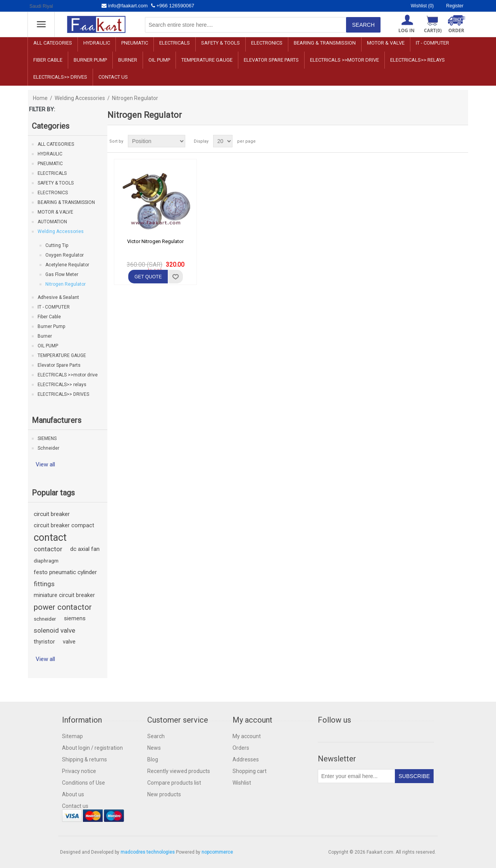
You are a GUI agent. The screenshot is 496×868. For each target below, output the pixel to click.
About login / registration (92, 748)
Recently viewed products (179, 771)
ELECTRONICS (267, 43)
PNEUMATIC (135, 43)
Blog (153, 759)
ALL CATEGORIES (53, 43)
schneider (45, 619)
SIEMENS (47, 438)
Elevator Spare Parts (271, 60)
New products (164, 794)
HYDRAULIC (97, 43)
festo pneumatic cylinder (65, 572)
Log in (406, 30)
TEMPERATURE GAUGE (207, 60)
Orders (241, 748)
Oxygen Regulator (65, 255)
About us (73, 794)
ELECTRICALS (175, 43)
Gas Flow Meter (62, 274)
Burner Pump (90, 60)
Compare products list (174, 783)
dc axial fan (85, 549)
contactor (48, 549)
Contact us (113, 77)
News (154, 748)
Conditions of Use (84, 783)
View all (45, 464)
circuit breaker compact (64, 525)
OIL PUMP (159, 60)
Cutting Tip (57, 245)
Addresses (246, 759)
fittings (44, 584)
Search (156, 736)
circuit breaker (52, 514)
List (462, 141)
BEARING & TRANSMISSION (325, 43)
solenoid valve (54, 630)
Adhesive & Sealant (58, 297)
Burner (128, 60)
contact (50, 537)
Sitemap (72, 736)
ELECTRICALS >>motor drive (344, 60)
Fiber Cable (48, 60)
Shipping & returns (84, 759)
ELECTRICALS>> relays (418, 60)
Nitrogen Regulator (65, 284)
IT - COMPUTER (432, 43)
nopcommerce (217, 852)
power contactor (63, 607)
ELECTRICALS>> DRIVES (60, 77)
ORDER (456, 30)
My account (247, 736)
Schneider (48, 448)
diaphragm (46, 561)
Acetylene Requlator (67, 265)
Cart (433, 30)
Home (40, 98)
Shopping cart (250, 771)
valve (69, 642)
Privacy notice (79, 771)
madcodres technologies (148, 852)
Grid (448, 141)
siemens (75, 619)
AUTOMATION (52, 222)
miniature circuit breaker (64, 595)
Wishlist (242, 783)
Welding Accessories (80, 98)
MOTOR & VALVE (386, 43)
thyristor (44, 642)
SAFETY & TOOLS (220, 43)
